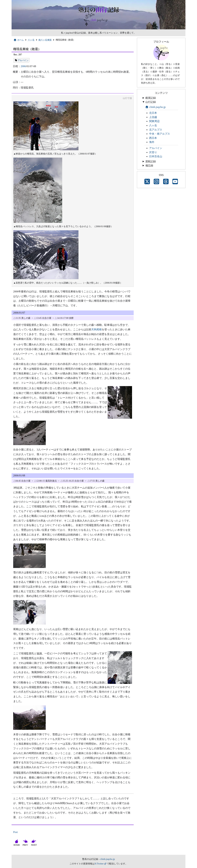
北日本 (153, 113)
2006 (23, 66)
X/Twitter (99, 864)
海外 (152, 142)
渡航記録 (151, 161)
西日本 (153, 138)
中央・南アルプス (160, 134)
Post (15, 832)
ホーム (19, 40)
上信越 (153, 117)
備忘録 (149, 166)
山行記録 (151, 102)
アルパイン (23, 60)
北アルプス (156, 130)
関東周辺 (154, 121)
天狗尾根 (97, 329)
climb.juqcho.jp (155, 107)
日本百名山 (156, 156)
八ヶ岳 (31, 40)
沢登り (153, 152)
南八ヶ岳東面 (45, 40)
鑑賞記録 (151, 98)
